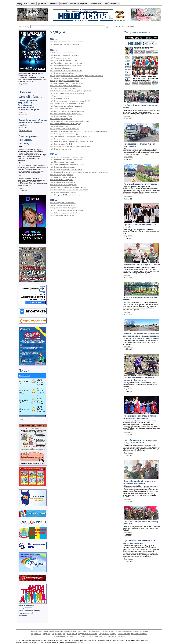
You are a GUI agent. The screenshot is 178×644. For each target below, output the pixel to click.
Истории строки (73, 636)
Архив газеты (42, 4)
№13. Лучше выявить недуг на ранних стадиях (67, 157)
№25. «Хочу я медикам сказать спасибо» (65, 86)
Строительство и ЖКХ (78, 631)
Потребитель (104, 634)
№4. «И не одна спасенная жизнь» (63, 203)
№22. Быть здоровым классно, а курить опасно (67, 78)
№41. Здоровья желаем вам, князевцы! (64, 129)
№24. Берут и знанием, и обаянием (63, 177)
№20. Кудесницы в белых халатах (62, 167)
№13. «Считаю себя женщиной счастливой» (66, 71)
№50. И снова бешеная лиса (61, 149)
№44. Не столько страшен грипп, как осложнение (68, 187)
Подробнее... (23, 84)
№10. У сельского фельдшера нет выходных (66, 210)
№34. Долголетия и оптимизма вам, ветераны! (67, 103)
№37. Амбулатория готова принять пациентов (67, 111)
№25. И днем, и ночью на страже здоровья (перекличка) (71, 91)
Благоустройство (99, 636)
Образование (36, 634)
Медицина (46, 634)
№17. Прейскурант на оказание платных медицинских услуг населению (76, 76)
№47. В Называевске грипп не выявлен (64, 139)
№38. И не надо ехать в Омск (61, 116)
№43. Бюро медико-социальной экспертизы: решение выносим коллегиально (79, 131)
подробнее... (23, 112)
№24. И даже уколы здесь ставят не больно (66, 170)
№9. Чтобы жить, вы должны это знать (64, 60)
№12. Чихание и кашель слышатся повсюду (66, 66)
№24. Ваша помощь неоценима (62, 180)
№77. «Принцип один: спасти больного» (65, 44)
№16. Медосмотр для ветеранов (62, 162)
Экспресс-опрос (86, 636)
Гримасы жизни (60, 636)
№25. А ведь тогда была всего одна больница (67, 93)
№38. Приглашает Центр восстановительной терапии (70, 121)
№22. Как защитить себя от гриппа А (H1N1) (66, 83)
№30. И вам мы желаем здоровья (62, 182)
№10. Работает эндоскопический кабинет (65, 213)
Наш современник (108, 631)
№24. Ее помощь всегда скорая (62, 175)
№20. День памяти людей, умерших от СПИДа (67, 164)
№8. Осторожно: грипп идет (60, 58)
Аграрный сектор (62, 631)
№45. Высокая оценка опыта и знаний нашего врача (69, 190)
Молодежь (61, 634)
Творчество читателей (139, 634)
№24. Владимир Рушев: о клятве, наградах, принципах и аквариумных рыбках (79, 172)
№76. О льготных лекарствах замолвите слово (67, 42)
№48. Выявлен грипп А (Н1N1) (61, 144)
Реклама (64, 4)
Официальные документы (78, 4)
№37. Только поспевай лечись (61, 109)
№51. (65, 195)
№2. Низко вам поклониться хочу (62, 53)
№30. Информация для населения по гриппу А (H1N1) (70, 101)
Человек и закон (142, 631)
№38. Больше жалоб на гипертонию (63, 185)
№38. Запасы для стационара (61, 119)
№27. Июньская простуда (59, 98)
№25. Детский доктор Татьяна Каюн (63, 88)
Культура (113, 634)
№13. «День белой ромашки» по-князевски (66, 159)
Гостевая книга (96, 4)
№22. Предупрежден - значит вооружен (65, 81)
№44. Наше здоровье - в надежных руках (65, 134)
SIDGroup (40, 642)
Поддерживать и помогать (88, 634)
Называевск (25, 376)
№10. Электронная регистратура (62, 215)
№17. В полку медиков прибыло (62, 73)
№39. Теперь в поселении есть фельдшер (66, 124)
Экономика (50, 631)
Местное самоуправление (125, 631)
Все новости (26, 130)
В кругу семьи (72, 634)
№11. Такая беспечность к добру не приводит (67, 63)
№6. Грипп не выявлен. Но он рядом (63, 208)
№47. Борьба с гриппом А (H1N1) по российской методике (71, 141)
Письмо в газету (124, 634)
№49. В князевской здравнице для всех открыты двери (70, 146)
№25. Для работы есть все (60, 96)
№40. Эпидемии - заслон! (59, 126)
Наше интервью (94, 631)
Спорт (54, 634)
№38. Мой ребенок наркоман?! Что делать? (66, 114)
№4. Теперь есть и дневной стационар (64, 55)
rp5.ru (21, 419)
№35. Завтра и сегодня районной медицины (66, 106)
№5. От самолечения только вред (62, 205)
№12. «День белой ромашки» (61, 68)
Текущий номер (23, 4)
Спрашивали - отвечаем (116, 636)
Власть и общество (38, 631)
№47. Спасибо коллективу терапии (63, 192)
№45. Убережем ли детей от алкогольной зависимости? (71, 136)
